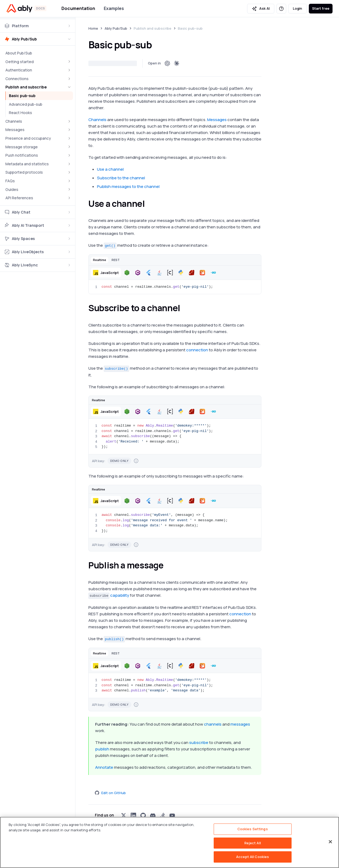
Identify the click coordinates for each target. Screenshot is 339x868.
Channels (97, 120)
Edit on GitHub (110, 793)
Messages (217, 120)
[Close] (330, 842)
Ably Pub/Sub (116, 28)
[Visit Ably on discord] (153, 815)
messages (240, 724)
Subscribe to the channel (121, 178)
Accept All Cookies (252, 857)
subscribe (199, 742)
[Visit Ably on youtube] (172, 815)
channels (213, 724)
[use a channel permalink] (150, 204)
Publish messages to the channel (128, 186)
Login (298, 8)
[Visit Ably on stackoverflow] (162, 815)
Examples (114, 8)
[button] (100, 260)
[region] (169, 842)
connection (197, 350)
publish (102, 749)
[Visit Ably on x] (124, 815)
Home (93, 28)
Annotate (104, 767)
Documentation (78, 8)
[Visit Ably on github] (143, 815)
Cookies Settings (253, 829)
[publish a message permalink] (168, 565)
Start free (321, 8)
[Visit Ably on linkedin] (133, 815)
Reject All (253, 843)
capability (120, 595)
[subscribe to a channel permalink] (185, 308)
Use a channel (110, 169)
